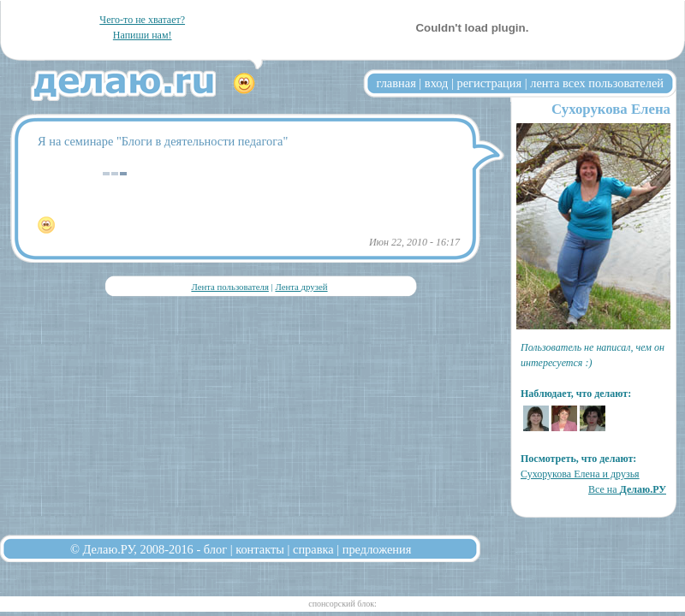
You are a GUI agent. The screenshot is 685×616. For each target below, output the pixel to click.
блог (215, 549)
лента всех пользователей (597, 83)
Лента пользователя (229, 287)
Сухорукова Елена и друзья (580, 474)
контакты (260, 549)
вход (437, 83)
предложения (377, 549)
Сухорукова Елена (611, 109)
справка (313, 549)
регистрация (489, 83)
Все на (627, 489)
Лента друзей (301, 287)
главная (396, 83)
